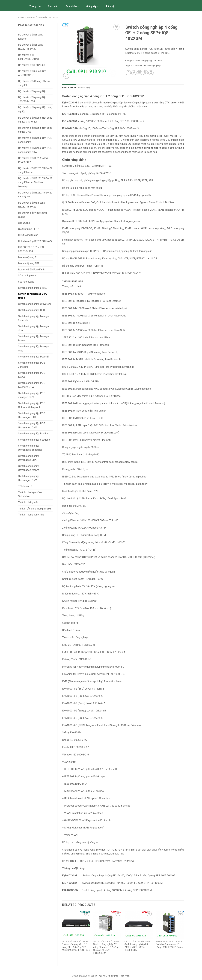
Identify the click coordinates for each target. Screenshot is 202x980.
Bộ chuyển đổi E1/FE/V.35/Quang (28, 57)
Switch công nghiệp (152, 66)
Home (21, 17)
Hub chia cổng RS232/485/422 (35, 241)
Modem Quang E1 (28, 257)
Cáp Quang (24, 223)
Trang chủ (35, 6)
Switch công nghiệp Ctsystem (34, 304)
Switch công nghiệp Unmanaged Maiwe (29, 468)
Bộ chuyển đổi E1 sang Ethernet (31, 37)
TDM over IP (25, 486)
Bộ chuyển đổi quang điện (32, 91)
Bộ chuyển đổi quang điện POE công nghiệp (35, 140)
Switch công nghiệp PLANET (34, 357)
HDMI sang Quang (28, 235)
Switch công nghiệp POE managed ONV (32, 395)
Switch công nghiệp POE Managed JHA (32, 385)
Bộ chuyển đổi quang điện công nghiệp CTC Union (35, 120)
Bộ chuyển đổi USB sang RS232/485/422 (32, 205)
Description (69, 87)
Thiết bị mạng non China (31, 515)
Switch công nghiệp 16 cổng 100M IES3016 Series (169, 946)
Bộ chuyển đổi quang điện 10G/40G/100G (32, 99)
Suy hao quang (26, 282)
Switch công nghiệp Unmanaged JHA (29, 458)
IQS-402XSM (136, 66)
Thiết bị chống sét (28, 502)
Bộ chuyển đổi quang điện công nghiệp (35, 110)
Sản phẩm (72, 6)
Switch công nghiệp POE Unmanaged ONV (32, 426)
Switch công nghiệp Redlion (33, 434)
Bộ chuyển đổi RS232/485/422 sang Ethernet (35, 170)
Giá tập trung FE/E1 (29, 229)
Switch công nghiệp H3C (31, 310)
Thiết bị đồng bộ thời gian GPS (35, 509)
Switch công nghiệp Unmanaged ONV (29, 478)
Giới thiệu (53, 6)
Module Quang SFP (29, 263)
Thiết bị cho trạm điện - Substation (31, 494)
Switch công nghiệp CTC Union (42, 17)
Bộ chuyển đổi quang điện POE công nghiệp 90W (35, 150)
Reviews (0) (84, 87)
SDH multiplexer (27, 276)
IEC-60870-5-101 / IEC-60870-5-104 (31, 249)
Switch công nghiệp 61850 (33, 288)
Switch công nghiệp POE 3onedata (32, 365)
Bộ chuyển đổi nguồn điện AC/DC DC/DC (32, 73)
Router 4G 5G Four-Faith (31, 270)
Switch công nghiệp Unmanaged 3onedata (30, 448)
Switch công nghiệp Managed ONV (34, 349)
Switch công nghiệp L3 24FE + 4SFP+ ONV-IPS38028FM (136, 947)
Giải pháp (92, 6)
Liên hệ (110, 6)
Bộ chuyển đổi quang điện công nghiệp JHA (35, 130)
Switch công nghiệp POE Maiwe (32, 375)
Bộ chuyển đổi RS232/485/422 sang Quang (35, 195)
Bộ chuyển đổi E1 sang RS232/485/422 (31, 47)
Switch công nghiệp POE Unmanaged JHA (32, 415)
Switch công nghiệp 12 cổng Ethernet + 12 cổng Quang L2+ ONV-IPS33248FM (106, 949)
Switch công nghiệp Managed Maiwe (34, 338)
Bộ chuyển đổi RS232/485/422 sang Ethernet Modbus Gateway (35, 182)
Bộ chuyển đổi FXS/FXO (31, 65)
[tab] (69, 88)
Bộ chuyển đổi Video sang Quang (32, 215)
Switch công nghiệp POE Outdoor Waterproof (32, 405)
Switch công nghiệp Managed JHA (34, 328)
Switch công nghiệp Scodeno (34, 440)
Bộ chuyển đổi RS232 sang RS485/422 (33, 160)
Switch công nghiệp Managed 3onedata (34, 318)
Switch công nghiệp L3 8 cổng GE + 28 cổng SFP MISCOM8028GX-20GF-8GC (76, 947)
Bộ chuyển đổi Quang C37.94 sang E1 (34, 83)
